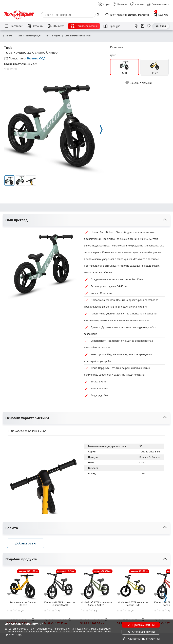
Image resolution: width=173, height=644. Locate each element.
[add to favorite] (11, 595)
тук (20, 634)
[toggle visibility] (86, 220)
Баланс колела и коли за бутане (77, 36)
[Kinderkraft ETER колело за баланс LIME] (133, 585)
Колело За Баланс (150, 457)
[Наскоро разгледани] (137, 26)
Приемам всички (141, 625)
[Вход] (161, 26)
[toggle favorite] (139, 83)
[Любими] (149, 26)
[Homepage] (19, 15)
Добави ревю (27, 544)
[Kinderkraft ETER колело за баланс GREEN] (96, 585)
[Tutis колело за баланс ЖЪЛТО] (23, 585)
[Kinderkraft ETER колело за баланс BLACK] (60, 585)
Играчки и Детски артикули (28, 36)
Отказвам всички (141, 632)
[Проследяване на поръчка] (143, 26)
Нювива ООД (36, 58)
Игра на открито (52, 36)
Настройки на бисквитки (141, 639)
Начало (7, 36)
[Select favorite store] (127, 15)
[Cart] (161, 15)
